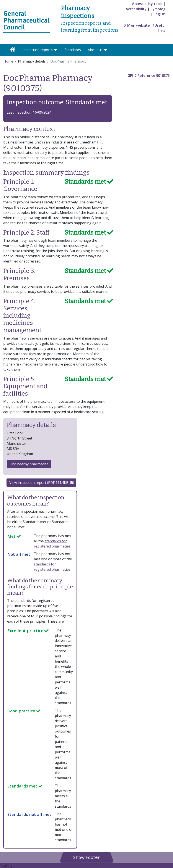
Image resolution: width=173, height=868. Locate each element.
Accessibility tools (147, 4)
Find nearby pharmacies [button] (29, 464)
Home (8, 61)
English (160, 14)
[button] (86, 857)
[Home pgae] (27, 21)
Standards (73, 50)
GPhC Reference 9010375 (149, 76)
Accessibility (136, 9)
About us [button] (95, 50)
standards (23, 601)
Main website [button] (137, 25)
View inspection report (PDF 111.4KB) (41, 483)
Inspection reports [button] (38, 50)
